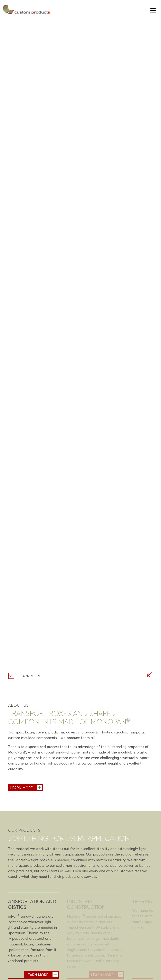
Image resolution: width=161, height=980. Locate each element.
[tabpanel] (30, 935)
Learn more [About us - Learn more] (21, 788)
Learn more (30, 676)
